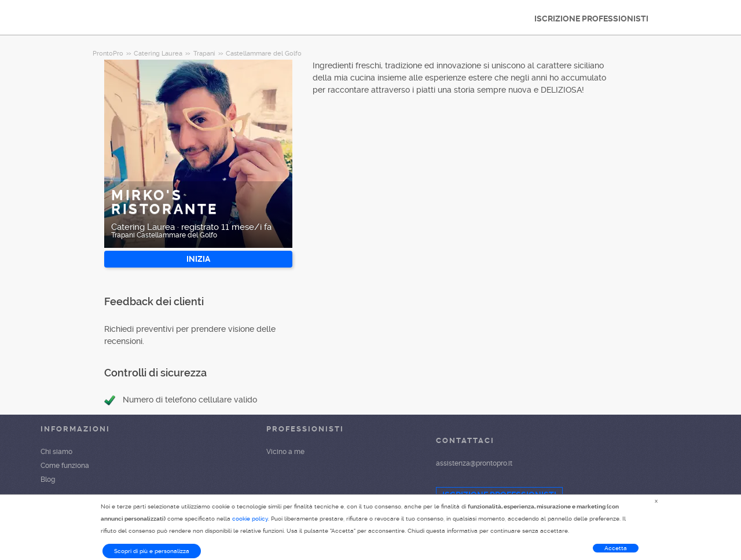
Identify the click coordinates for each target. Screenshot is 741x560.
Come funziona (65, 466)
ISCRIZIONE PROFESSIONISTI (591, 19)
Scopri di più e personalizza (152, 551)
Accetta (616, 548)
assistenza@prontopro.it (474, 463)
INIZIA (198, 259)
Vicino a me (285, 452)
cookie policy (250, 519)
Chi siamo (56, 452)
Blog (48, 480)
